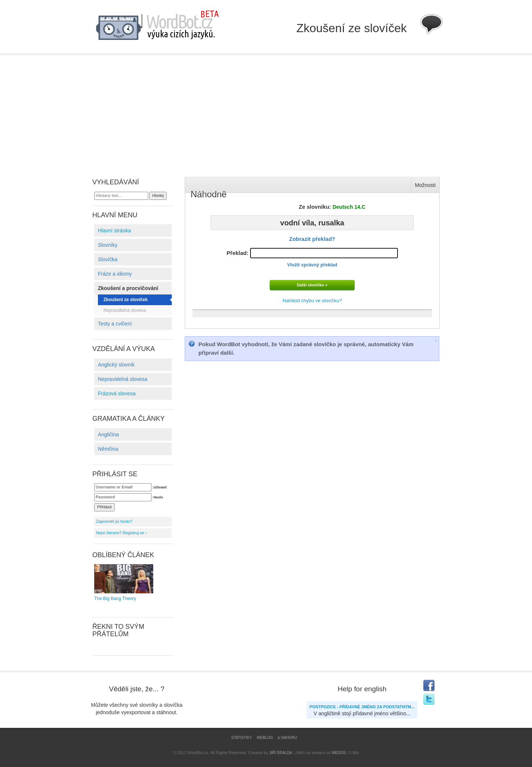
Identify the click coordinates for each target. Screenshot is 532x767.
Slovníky (108, 245)
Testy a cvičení (115, 324)
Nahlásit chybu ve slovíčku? (312, 301)
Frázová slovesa (117, 393)
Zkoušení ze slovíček (125, 300)
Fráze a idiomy (115, 274)
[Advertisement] (266, 110)
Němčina (108, 449)
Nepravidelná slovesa (125, 310)
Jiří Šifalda (281, 753)
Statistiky (242, 738)
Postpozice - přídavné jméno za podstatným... (362, 707)
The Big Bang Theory (124, 583)
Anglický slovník (116, 365)
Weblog (265, 738)
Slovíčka (108, 259)
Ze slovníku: (332, 207)
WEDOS (339, 753)
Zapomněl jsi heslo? (114, 521)
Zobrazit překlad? (312, 239)
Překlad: (312, 258)
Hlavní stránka (114, 231)
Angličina (108, 434)
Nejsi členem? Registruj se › (121, 533)
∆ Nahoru (287, 738)
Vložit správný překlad (312, 265)
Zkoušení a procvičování (128, 288)
